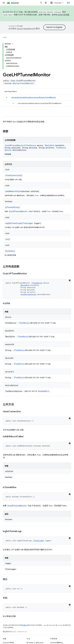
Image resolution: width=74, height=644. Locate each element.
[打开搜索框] (41, 3)
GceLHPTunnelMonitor (15, 145)
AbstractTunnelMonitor (23, 83)
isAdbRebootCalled (13, 191)
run (7, 239)
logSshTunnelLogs (13, 223)
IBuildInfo (50, 145)
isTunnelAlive (12, 207)
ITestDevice (31, 145)
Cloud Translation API (26, 29)
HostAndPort (43, 391)
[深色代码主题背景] (70, 280)
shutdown (9, 251)
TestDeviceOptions (28, 294)
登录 (69, 3)
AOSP (5, 37)
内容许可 (25, 625)
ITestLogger (28, 223)
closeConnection (13, 175)
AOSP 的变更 (63, 15)
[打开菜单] (4, 3)
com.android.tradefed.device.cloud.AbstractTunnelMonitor (34, 97)
